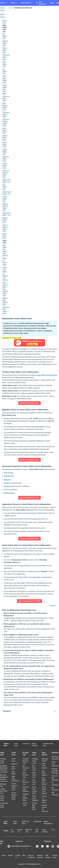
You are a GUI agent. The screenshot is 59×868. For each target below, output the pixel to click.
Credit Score (13, 760)
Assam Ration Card (5, 50)
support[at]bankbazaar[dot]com (19, 846)
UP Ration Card (5, 36)
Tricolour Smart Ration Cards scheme (43, 375)
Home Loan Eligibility (35, 798)
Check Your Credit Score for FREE (29, 601)
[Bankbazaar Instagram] (53, 846)
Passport (7, 483)
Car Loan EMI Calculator (55, 778)
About (4, 855)
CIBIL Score (13, 768)
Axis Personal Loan (25, 782)
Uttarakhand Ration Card (7, 214)
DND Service (48, 856)
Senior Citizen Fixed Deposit (44, 790)
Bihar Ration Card (5, 131)
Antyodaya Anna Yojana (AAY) (6, 310)
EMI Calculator (55, 794)
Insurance (26, 744)
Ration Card (10, 8)
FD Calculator (55, 784)
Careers (10, 855)
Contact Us (18, 856)
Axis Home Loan (34, 782)
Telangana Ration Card (6, 115)
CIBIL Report (14, 773)
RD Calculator (55, 789)
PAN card (7, 480)
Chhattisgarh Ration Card (7, 193)
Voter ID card (9, 473)
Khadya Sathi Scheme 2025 (5, 301)
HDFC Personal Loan (25, 775)
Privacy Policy (55, 856)
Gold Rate (37, 831)
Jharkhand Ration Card (6, 98)
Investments (38, 821)
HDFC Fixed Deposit (44, 766)
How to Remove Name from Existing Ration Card (5, 289)
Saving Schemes (35, 745)
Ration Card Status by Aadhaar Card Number (6, 274)
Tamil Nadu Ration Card (5, 79)
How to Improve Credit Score (14, 787)
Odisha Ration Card (5, 152)
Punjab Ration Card (5, 166)
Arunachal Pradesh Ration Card (6, 174)
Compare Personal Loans (26, 761)
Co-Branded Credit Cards (4, 805)
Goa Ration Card (5, 187)
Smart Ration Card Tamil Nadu (5, 89)
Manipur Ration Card (5, 220)
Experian (14, 764)
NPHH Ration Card (5, 236)
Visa (53, 830)
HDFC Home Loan (34, 775)
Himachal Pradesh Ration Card (6, 123)
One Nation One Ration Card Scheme (5, 250)
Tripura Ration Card (5, 199)
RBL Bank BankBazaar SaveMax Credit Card (4, 778)
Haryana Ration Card (6, 43)
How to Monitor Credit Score (14, 796)
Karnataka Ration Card (6, 57)
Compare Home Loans (35, 761)
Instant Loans (25, 804)
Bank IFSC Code (29, 831)
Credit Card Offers (25, 822)
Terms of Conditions (31, 856)
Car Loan (12, 831)
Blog (24, 855)
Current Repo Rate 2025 (35, 806)
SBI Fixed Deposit (45, 760)
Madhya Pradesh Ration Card (5, 207)
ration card (16, 323)
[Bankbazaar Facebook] (48, 846)
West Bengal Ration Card (5, 107)
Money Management (48, 822)
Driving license (9, 493)
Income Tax (20, 831)
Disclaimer (53, 606)
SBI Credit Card (3, 785)
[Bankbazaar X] (37, 846)
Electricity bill (9, 486)
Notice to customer (40, 856)
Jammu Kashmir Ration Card (6, 228)
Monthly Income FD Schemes (45, 808)
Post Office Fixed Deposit (44, 781)
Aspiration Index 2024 (48, 745)
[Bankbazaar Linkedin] (43, 846)
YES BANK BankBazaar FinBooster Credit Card (4, 769)
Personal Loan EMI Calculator (55, 771)
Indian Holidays (45, 831)
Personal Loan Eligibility (25, 789)
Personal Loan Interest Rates (25, 797)
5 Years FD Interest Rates (44, 799)
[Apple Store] (2, 849)
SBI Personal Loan (25, 768)
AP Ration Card (5, 71)
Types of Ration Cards (5, 262)
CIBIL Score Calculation (15, 779)
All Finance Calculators (55, 758)
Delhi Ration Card (5, 64)
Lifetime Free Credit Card (4, 791)
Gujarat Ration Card (5, 138)
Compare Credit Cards (3, 761)
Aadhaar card (9, 476)
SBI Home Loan (34, 768)
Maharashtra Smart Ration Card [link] (23, 8)
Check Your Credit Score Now (29, 403)
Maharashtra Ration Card (7, 181)
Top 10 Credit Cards (2, 798)
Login (52, 3)
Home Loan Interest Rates (35, 790)
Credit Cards (16, 745)
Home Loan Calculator (55, 764)
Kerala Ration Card (5, 145)
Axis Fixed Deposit (44, 773)
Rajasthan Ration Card (6, 159)
